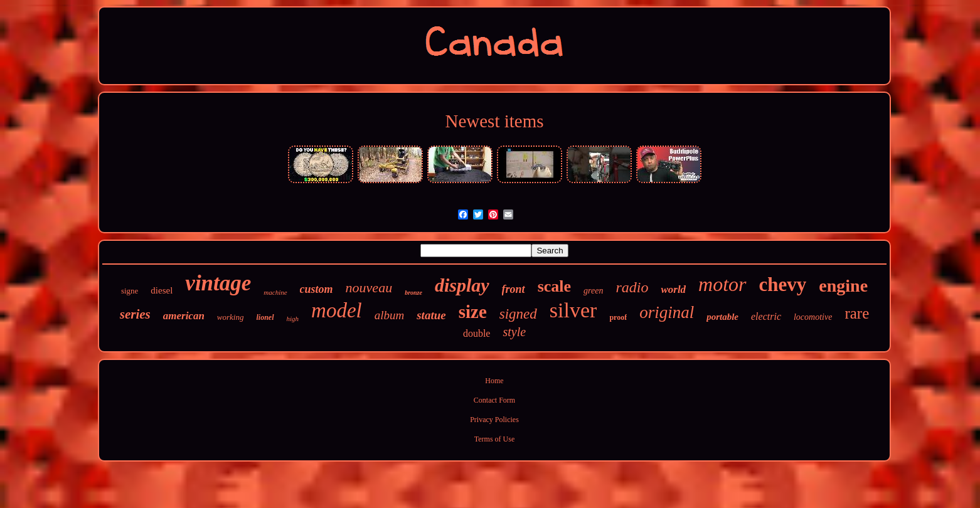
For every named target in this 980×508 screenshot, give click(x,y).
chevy (783, 284)
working (231, 317)
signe (130, 291)
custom (317, 289)
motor (722, 284)
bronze (413, 293)
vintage (218, 283)
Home (494, 381)
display (462, 285)
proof (618, 317)
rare (857, 313)
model (337, 310)
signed (518, 314)
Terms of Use (494, 439)
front (514, 289)
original (667, 312)
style (514, 332)
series (135, 314)
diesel (162, 290)
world (673, 289)
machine (275, 292)
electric (766, 316)
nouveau (369, 288)
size (473, 312)
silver (573, 310)
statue (431, 315)
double (477, 333)
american (184, 316)
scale (554, 286)
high (293, 319)
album (390, 315)
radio (632, 287)
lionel (265, 317)
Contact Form (494, 400)
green (593, 291)
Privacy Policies (494, 420)
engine (843, 286)
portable (722, 317)
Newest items (494, 121)
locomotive (813, 317)
